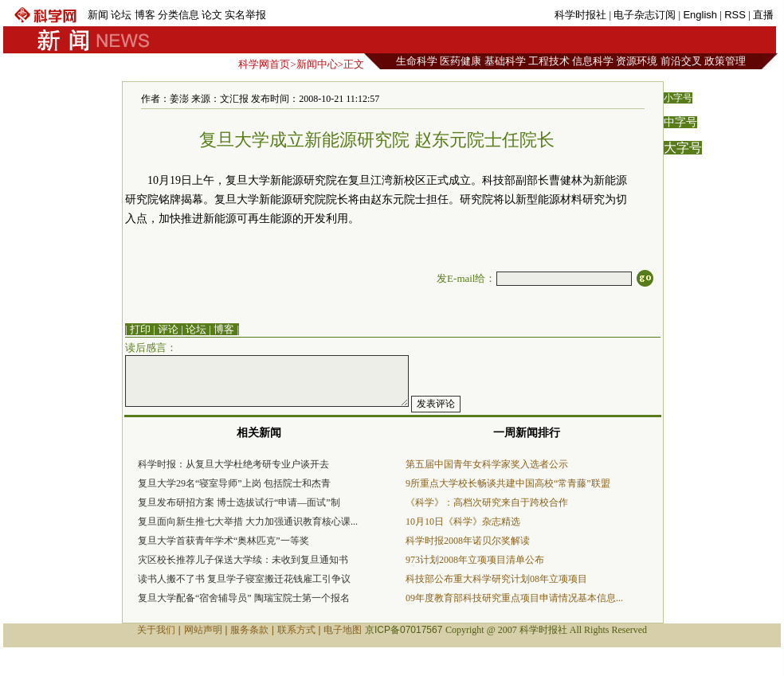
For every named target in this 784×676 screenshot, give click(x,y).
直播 (763, 15)
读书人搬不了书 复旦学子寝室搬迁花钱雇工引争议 (244, 579)
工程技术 (549, 61)
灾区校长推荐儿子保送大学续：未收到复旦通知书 (243, 560)
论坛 (121, 15)
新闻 (98, 15)
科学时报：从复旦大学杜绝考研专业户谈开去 (233, 464)
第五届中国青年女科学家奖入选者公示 (487, 464)
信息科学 (593, 61)
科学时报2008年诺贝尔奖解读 (468, 541)
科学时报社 (580, 15)
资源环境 (637, 61)
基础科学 (505, 61)
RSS (735, 15)
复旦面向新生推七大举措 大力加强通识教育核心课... (248, 522)
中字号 (680, 122)
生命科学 (417, 61)
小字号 (678, 98)
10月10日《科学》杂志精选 (463, 522)
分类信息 (178, 15)
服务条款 (249, 630)
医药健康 (461, 61)
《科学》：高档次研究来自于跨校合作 (487, 502)
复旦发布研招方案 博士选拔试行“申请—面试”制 (239, 502)
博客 (145, 15)
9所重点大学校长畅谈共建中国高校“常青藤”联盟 (508, 483)
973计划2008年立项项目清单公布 (475, 560)
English (700, 15)
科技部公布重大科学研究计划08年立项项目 (496, 579)
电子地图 (343, 630)
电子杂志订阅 (645, 15)
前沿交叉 (681, 61)
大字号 (683, 148)
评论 (168, 329)
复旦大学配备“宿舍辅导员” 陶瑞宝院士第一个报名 (244, 598)
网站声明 (203, 630)
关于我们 (156, 630)
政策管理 (725, 61)
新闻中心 (317, 64)
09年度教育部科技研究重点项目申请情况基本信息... (514, 598)
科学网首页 (264, 64)
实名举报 (245, 15)
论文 (212, 15)
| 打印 (138, 329)
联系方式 (296, 630)
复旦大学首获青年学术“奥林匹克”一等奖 (223, 541)
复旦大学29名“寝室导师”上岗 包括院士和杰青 (234, 483)
